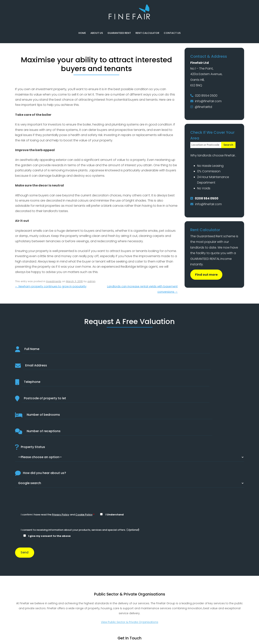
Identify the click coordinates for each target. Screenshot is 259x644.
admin (91, 281)
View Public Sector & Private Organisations (130, 622)
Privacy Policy (61, 515)
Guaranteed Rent (119, 33)
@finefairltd (203, 107)
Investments (54, 281)
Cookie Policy (84, 515)
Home (82, 33)
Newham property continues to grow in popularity (51, 286)
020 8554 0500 (206, 96)
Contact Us (172, 33)
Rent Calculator (147, 33)
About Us (97, 33)
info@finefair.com (208, 101)
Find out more (206, 275)
